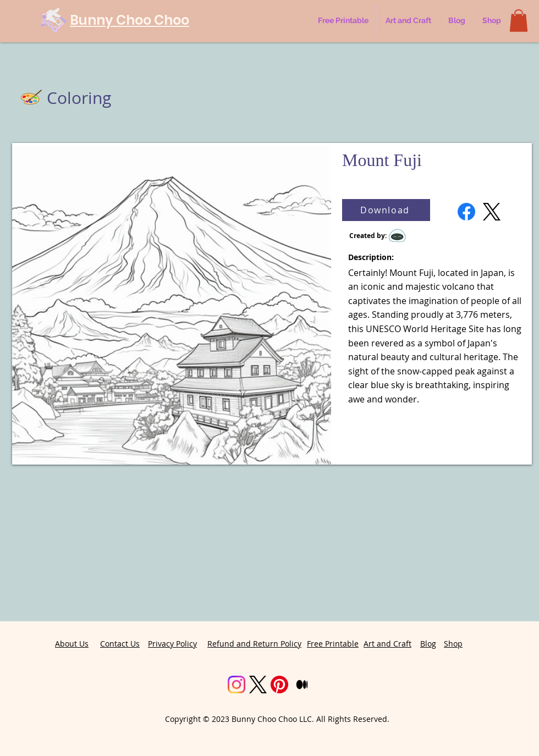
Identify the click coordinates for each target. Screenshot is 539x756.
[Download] (386, 210)
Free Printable (333, 644)
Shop (453, 644)
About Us (72, 644)
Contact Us (120, 644)
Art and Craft (387, 644)
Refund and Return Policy (254, 644)
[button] (519, 21)
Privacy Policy (172, 644)
